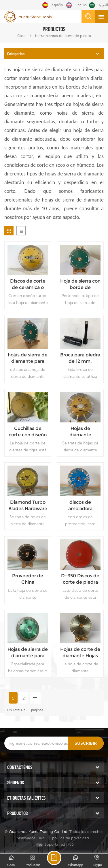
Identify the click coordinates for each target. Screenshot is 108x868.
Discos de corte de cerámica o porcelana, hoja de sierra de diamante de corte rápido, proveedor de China (28, 284)
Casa (21, 36)
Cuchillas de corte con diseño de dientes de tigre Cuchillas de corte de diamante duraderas (28, 432)
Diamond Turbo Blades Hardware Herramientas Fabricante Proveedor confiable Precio (28, 506)
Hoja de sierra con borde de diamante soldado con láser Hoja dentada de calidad (80, 284)
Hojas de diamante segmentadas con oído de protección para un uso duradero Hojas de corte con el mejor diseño (80, 432)
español (53, 5)
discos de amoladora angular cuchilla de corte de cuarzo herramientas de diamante (80, 506)
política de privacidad (71, 838)
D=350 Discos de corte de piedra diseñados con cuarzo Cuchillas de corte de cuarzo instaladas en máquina (80, 579)
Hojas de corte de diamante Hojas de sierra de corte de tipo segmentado (80, 653)
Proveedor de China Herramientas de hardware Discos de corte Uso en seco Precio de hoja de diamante (28, 579)
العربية (98, 5)
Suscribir (86, 743)
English (76, 5)
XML (43, 838)
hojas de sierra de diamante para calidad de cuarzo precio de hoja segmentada (28, 358)
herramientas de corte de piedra (63, 36)
